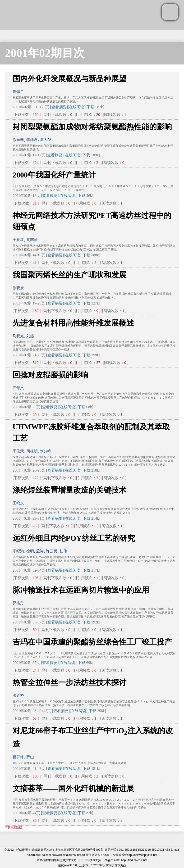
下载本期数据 (13, 827)
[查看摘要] (59, 107)
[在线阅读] (77, 107)
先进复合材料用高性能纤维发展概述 (73, 323)
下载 (91, 107)
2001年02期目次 (45, 53)
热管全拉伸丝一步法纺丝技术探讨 (69, 682)
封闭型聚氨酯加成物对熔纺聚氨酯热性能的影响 (92, 127)
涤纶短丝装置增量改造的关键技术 (69, 490)
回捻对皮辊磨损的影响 (51, 375)
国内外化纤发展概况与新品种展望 (69, 79)
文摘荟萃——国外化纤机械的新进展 (73, 788)
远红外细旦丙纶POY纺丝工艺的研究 (74, 538)
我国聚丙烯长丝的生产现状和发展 (69, 275)
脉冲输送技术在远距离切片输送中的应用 (81, 590)
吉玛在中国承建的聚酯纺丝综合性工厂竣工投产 (92, 642)
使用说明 (83, 860)
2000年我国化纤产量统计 (54, 175)
